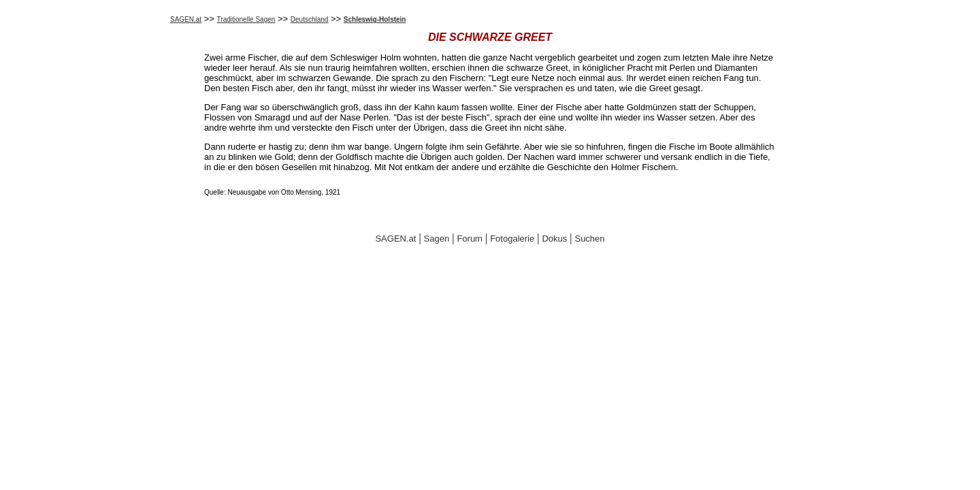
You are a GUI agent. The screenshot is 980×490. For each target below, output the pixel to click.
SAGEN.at (186, 19)
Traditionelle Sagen (246, 19)
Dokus (554, 239)
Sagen (437, 239)
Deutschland (310, 19)
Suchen (589, 239)
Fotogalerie (512, 239)
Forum (470, 239)
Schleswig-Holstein (375, 19)
